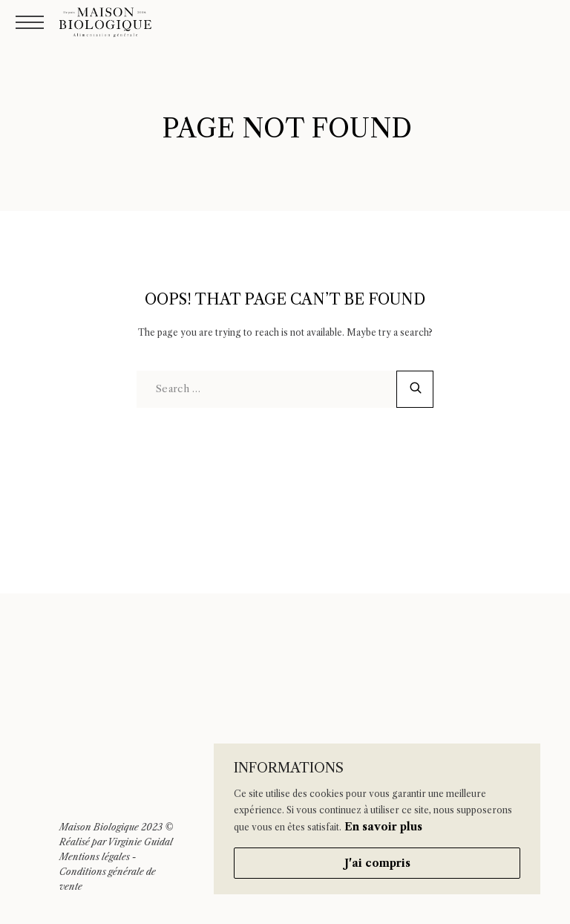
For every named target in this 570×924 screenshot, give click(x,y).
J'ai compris (377, 863)
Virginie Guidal (140, 842)
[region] (377, 819)
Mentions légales (95, 857)
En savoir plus (383, 827)
